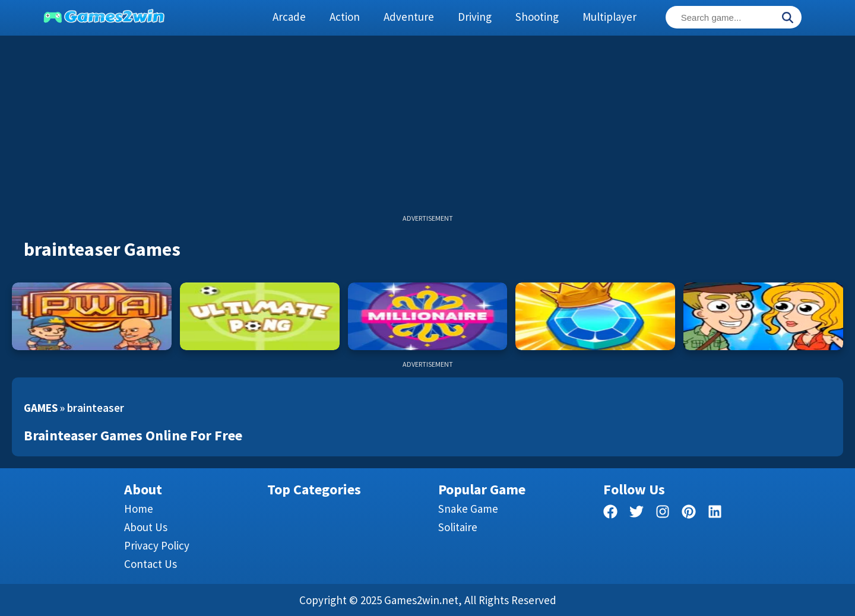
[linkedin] (715, 514)
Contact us (151, 564)
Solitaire (458, 527)
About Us (146, 527)
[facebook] (610, 514)
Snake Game (468, 509)
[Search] (787, 18)
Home (139, 509)
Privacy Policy (157, 545)
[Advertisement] (427, 131)
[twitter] (636, 514)
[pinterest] (689, 514)
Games (41, 408)
